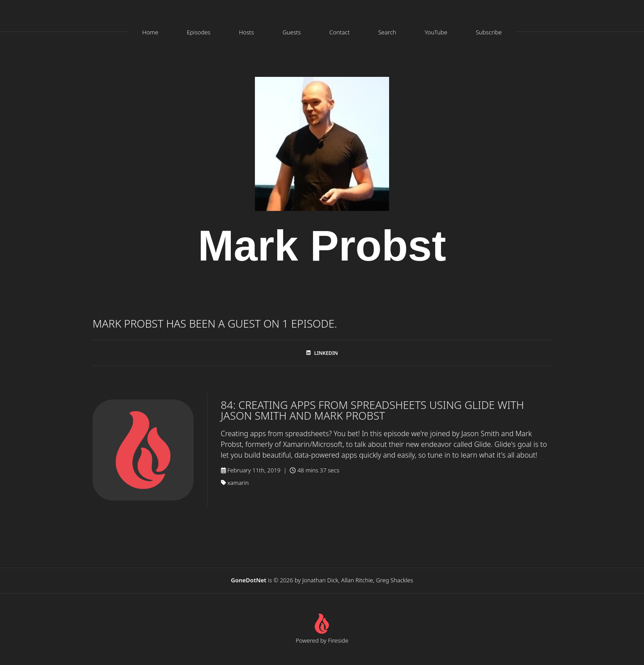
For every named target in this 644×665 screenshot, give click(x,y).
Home (150, 32)
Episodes (199, 32)
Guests (292, 32)
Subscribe (489, 32)
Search (387, 32)
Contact (339, 32)
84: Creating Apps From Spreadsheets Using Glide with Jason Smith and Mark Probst (373, 410)
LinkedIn (322, 353)
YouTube (436, 32)
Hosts (246, 32)
